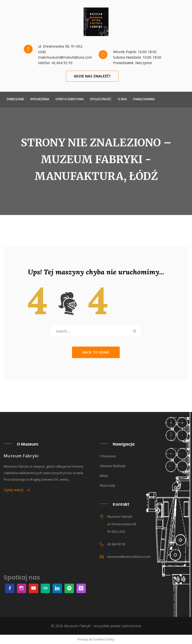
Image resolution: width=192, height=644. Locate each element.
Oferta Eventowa (70, 99)
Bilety (104, 476)
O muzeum (108, 456)
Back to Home (96, 352)
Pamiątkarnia (144, 99)
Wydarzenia (40, 99)
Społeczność (101, 99)
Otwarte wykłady (113, 466)
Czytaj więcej (17, 490)
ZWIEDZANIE (15, 99)
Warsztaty (107, 485)
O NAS (122, 99)
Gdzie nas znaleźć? (92, 76)
